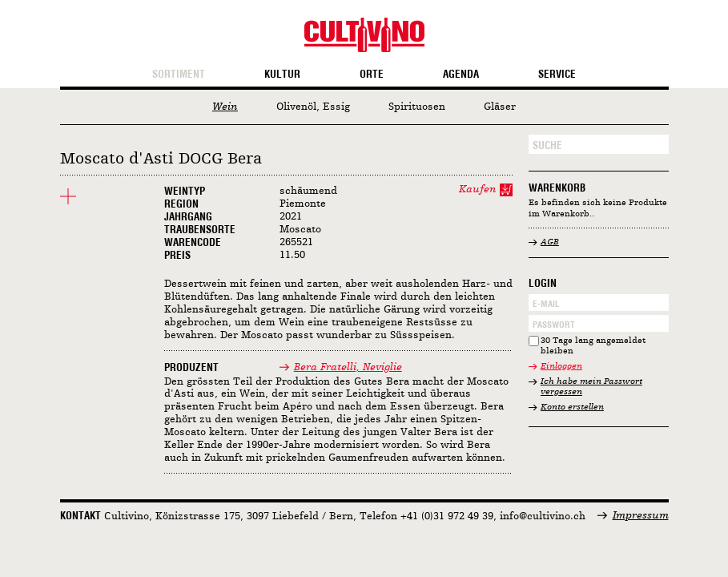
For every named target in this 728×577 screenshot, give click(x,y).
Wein (225, 107)
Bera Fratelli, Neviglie (348, 367)
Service (557, 75)
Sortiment (179, 75)
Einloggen (561, 367)
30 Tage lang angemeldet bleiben (593, 347)
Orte (372, 75)
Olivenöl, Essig (313, 107)
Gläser (500, 107)
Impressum (641, 516)
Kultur (282, 75)
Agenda (461, 75)
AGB (550, 242)
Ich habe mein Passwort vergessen (591, 387)
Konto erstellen (572, 408)
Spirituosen (417, 107)
